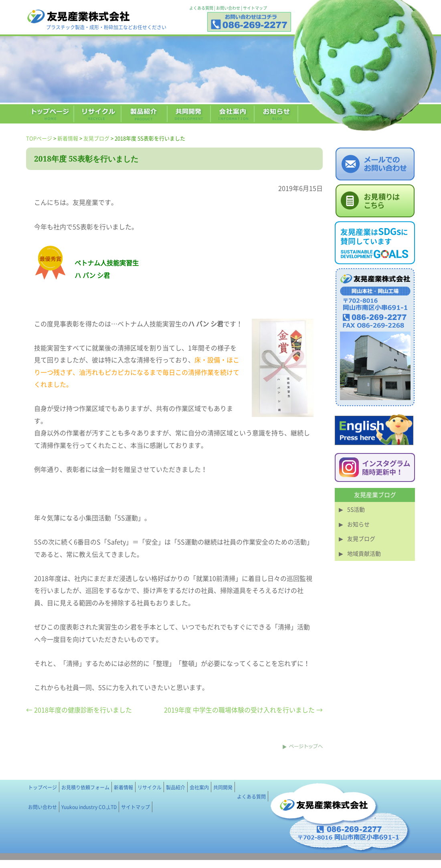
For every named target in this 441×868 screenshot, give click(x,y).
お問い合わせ (228, 8)
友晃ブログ (96, 138)
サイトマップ (255, 8)
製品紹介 (176, 787)
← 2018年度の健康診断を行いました (79, 710)
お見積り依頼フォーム (85, 787)
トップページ (42, 787)
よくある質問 (201, 8)
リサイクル (150, 787)
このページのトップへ (303, 747)
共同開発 (223, 787)
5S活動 (356, 509)
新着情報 (68, 138)
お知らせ (358, 524)
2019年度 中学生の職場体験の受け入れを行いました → (243, 710)
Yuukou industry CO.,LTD (89, 807)
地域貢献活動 (364, 553)
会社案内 (199, 787)
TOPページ (39, 138)
